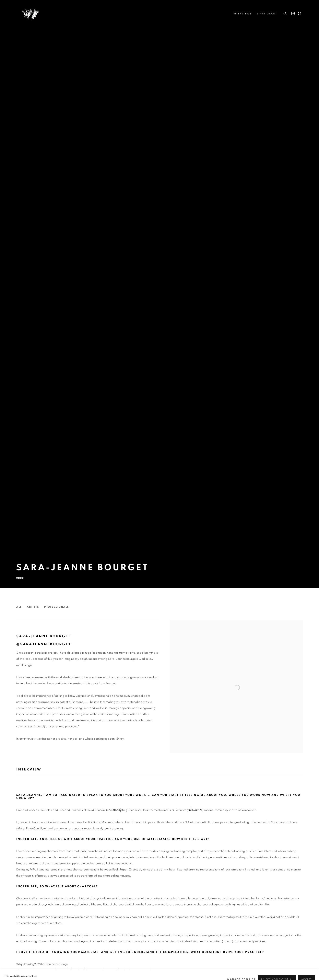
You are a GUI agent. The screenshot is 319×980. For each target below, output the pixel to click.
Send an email (299, 14)
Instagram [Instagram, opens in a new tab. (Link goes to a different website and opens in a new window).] (293, 14)
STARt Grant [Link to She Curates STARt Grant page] (267, 14)
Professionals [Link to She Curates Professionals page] (57, 607)
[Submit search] (285, 13)
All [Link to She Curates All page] (19, 607)
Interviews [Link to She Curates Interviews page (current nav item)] (242, 14)
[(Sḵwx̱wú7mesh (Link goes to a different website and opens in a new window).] (151, 810)
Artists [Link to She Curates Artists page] (33, 607)
